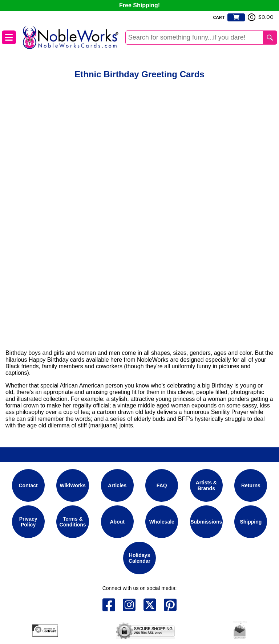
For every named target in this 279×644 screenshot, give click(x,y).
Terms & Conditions (73, 521)
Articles (117, 485)
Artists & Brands (206, 485)
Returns (251, 485)
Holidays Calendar (139, 558)
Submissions (206, 522)
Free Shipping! (139, 5)
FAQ (162, 485)
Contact (28, 485)
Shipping (251, 522)
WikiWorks (73, 485)
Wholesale (162, 522)
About (117, 522)
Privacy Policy (28, 521)
